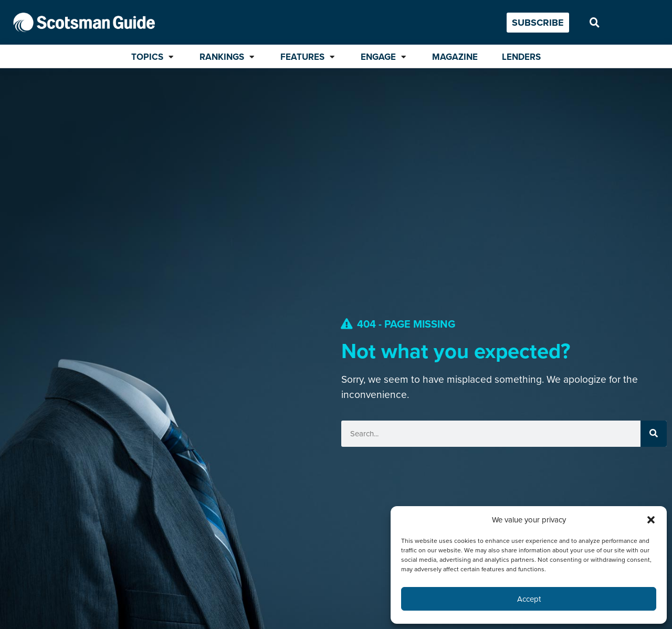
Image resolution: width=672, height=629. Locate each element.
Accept (529, 599)
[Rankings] (228, 57)
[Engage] (384, 57)
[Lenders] (521, 57)
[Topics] (153, 57)
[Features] (308, 57)
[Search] (654, 434)
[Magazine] (455, 57)
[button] (651, 520)
